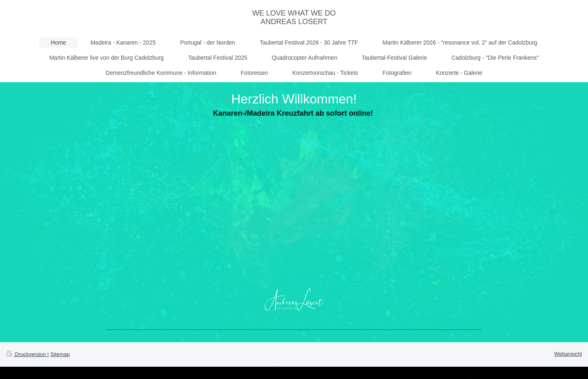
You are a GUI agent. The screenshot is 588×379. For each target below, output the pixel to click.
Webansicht (568, 354)
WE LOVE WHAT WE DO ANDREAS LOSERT (294, 17)
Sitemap (60, 354)
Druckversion (27, 354)
